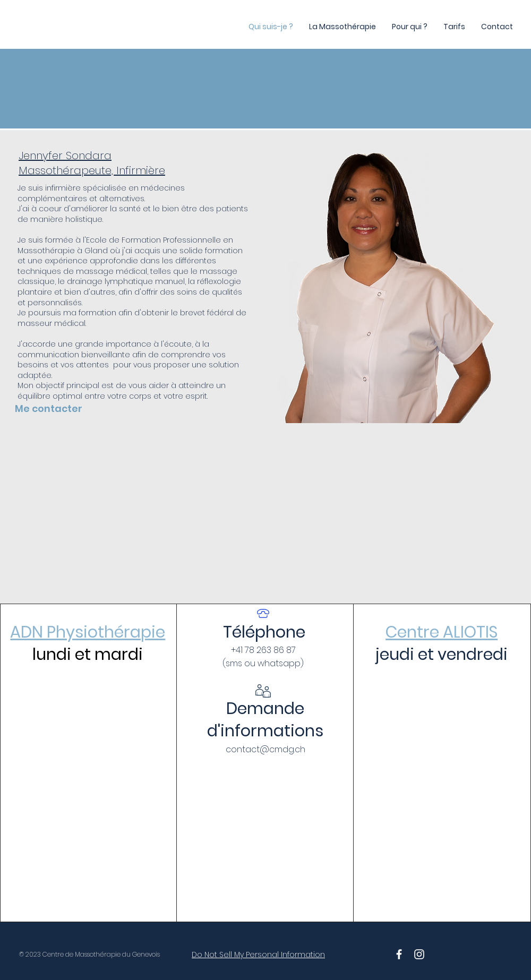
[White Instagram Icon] (419, 954)
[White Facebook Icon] (399, 954)
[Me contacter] (67, 408)
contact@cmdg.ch (265, 749)
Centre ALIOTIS (442, 632)
